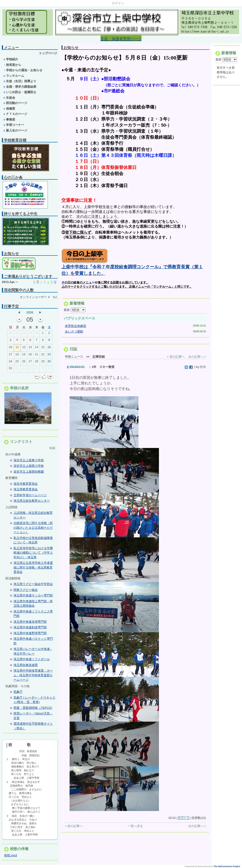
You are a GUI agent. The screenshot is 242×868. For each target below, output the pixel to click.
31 (10, 369)
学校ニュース (74, 358)
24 (10, 362)
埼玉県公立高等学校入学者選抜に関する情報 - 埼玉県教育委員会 (33, 567)
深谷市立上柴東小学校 (29, 460)
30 (37, 334)
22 (43, 355)
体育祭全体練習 (76, 328)
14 (37, 348)
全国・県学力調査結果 (20, 87)
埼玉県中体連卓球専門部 (30, 622)
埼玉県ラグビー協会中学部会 (33, 584)
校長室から (12, 65)
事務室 (9, 119)
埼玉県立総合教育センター (32, 501)
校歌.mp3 (11, 855)
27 (17, 334)
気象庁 (18, 692)
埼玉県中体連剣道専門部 (30, 627)
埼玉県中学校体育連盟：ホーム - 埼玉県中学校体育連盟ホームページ (33, 675)
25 (17, 362)
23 (49, 355)
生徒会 (9, 98)
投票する (184, 820)
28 (24, 334)
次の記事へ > (197, 358)
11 (17, 348)
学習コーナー (14, 125)
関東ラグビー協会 (26, 590)
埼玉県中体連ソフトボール (32, 659)
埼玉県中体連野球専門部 (30, 633)
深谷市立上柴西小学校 (29, 466)
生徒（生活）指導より (20, 81)
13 (30, 348)
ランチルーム (14, 76)
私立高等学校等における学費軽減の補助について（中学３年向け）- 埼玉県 (33, 553)
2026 (30, 312)
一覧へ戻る (135, 828)
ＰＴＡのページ (15, 114)
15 (43, 348)
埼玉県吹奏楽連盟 (26, 665)
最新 (75, 312)
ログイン (118, 3)
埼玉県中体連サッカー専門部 (33, 595)
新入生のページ (15, 130)
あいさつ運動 (74, 333)
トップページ (48, 53)
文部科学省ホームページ (30, 495)
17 (10, 355)
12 (24, 348)
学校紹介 (11, 59)
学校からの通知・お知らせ (23, 70)
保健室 (9, 109)
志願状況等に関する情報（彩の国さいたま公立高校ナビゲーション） (33, 528)
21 (37, 355)
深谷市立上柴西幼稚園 (29, 472)
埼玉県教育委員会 (26, 489)
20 (30, 355)
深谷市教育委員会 (26, 484)
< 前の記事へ (176, 358)
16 (49, 348)
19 (24, 355)
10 (10, 348)
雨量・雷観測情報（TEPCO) (33, 708)
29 (30, 334)
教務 (203, 369)
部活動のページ (15, 103)
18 (17, 355)
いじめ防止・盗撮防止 (20, 92)
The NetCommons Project (227, 866)
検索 (52, 448)
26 (10, 334)
